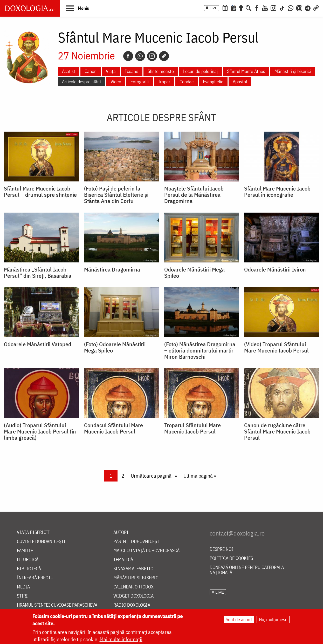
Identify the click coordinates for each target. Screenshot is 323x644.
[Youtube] (265, 8)
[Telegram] (308, 8)
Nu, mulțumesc (273, 619)
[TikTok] (282, 8)
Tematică (123, 560)
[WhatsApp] (291, 8)
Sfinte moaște (161, 71)
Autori (121, 533)
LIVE (214, 8)
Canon (91, 71)
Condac (187, 82)
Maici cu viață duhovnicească (146, 551)
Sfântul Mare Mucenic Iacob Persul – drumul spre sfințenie (40, 192)
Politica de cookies (231, 558)
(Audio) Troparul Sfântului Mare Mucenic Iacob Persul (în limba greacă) (40, 431)
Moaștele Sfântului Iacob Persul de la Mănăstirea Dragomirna (194, 195)
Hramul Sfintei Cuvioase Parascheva (57, 605)
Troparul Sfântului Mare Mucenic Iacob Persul (193, 428)
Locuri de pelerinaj (200, 71)
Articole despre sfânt (82, 82)
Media (23, 587)
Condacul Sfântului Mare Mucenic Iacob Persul (114, 428)
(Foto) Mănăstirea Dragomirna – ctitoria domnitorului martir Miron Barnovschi (200, 350)
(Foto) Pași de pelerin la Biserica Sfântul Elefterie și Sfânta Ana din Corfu (116, 195)
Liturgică (28, 560)
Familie (25, 551)
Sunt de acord (239, 619)
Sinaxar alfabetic (133, 569)
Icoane (132, 71)
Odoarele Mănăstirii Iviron (275, 269)
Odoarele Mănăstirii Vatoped (38, 344)
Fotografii (140, 82)
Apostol (240, 82)
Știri (22, 596)
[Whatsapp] (140, 56)
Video (116, 82)
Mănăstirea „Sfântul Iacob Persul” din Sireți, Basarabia (38, 273)
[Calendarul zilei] (233, 8)
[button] (78, 8)
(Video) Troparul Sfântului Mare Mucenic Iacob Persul (276, 347)
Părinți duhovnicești (137, 542)
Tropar (164, 82)
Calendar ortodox (133, 587)
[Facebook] (257, 8)
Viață (111, 71)
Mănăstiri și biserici (293, 71)
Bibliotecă (29, 569)
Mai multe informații (121, 639)
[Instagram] (273, 8)
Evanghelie (213, 82)
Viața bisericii (33, 533)
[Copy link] (164, 56)
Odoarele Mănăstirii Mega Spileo (194, 273)
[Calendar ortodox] (225, 8)
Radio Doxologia (132, 605)
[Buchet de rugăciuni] (241, 8)
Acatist (69, 71)
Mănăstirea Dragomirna (112, 269)
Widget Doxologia (133, 596)
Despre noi (221, 549)
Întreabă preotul (36, 578)
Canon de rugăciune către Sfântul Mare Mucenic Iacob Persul (277, 431)
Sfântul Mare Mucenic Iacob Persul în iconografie (277, 192)
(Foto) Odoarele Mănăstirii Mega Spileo (115, 347)
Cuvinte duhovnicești (41, 542)
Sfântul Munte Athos (246, 71)
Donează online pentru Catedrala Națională (247, 570)
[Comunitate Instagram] (299, 8)
